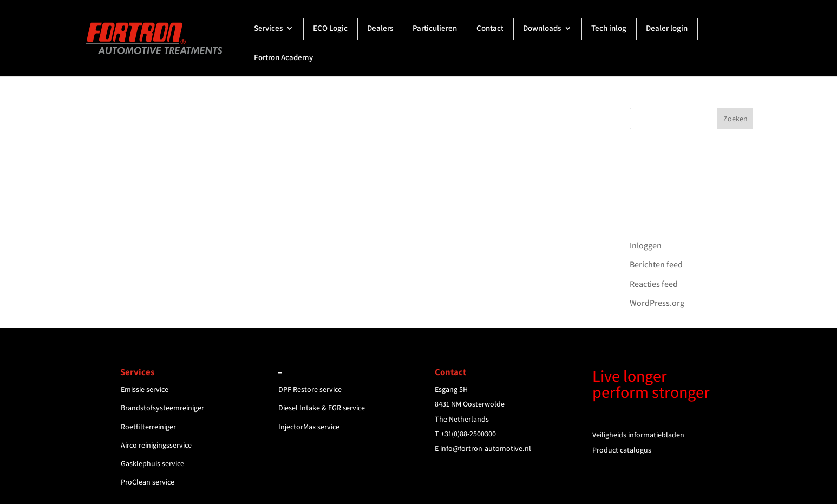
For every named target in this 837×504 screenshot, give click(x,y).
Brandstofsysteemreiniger (162, 408)
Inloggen (646, 246)
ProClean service (148, 482)
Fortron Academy (283, 58)
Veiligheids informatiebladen (638, 435)
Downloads (542, 29)
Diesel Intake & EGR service (322, 408)
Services (268, 29)
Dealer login (667, 29)
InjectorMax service (309, 427)
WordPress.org (657, 303)
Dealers (380, 29)
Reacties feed (654, 284)
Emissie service (145, 389)
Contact (490, 29)
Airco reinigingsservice (156, 445)
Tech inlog (609, 29)
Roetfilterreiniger (148, 427)
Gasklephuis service (152, 463)
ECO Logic (330, 29)
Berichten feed (656, 264)
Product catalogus (622, 450)
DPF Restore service (310, 389)
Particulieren (435, 29)
